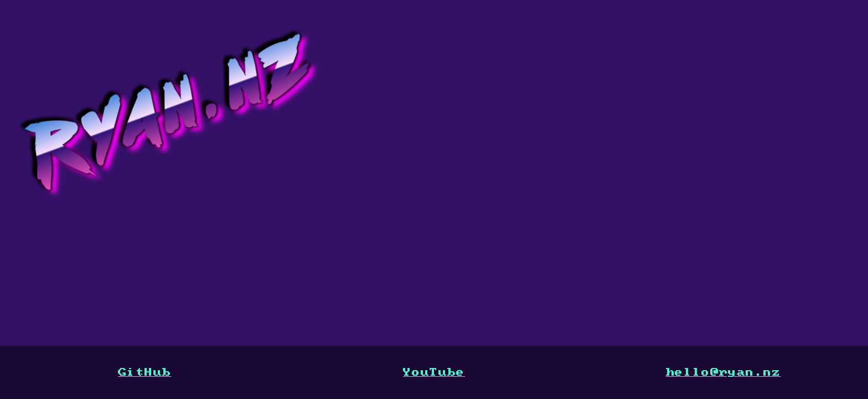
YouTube (434, 372)
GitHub (144, 372)
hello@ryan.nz (724, 372)
